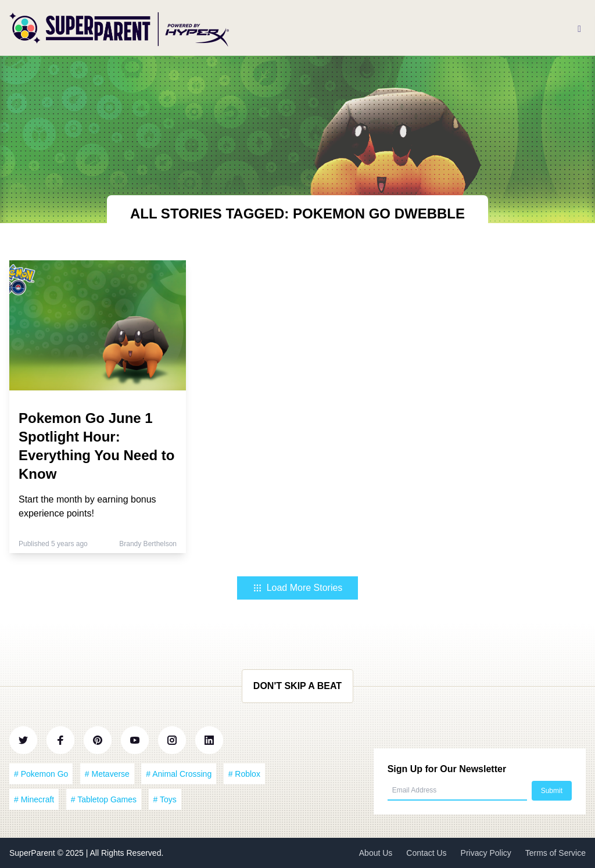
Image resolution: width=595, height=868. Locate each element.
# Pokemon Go (41, 774)
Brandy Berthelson (148, 544)
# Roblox (244, 774)
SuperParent (33, 853)
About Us (376, 853)
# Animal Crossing (179, 774)
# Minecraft (34, 799)
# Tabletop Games (104, 799)
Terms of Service (555, 853)
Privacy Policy (486, 853)
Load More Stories (298, 588)
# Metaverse (107, 774)
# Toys (165, 799)
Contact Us (426, 853)
